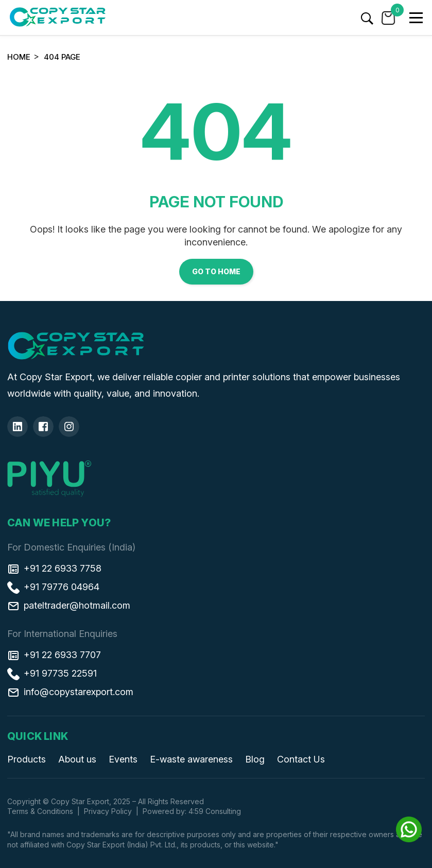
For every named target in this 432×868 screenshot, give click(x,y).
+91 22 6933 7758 (54, 568)
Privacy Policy (108, 811)
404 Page (62, 57)
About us (77, 759)
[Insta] (69, 427)
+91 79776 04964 (53, 587)
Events (123, 759)
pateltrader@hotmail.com (69, 605)
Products (27, 759)
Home (19, 57)
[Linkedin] (18, 427)
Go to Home (216, 271)
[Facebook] (43, 427)
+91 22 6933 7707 (54, 654)
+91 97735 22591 (52, 673)
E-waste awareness (191, 759)
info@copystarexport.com (70, 692)
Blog (255, 759)
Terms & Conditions (40, 811)
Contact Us (301, 759)
